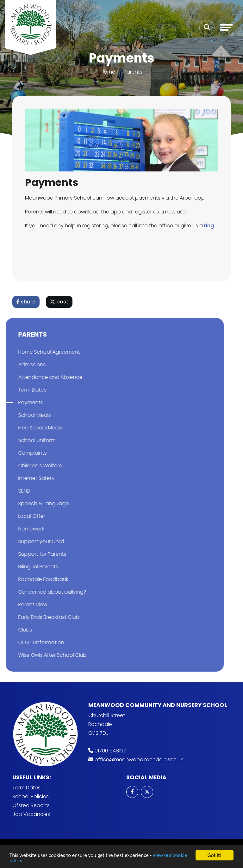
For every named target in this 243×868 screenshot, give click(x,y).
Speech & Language (33, 503)
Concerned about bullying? (41, 592)
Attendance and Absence (39, 377)
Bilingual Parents (27, 567)
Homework (20, 529)
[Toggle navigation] (226, 27)
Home (108, 72)
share (26, 302)
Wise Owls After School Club (41, 655)
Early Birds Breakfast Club (38, 617)
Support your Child (30, 541)
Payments (20, 402)
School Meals (24, 415)
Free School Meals (29, 428)
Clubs (14, 630)
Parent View (22, 605)
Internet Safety (25, 478)
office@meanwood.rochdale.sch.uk (139, 760)
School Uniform (26, 440)
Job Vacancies (31, 814)
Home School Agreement (38, 352)
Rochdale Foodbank (32, 579)
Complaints (22, 453)
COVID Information (30, 642)
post (59, 302)
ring (209, 226)
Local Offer (21, 516)
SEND (13, 491)
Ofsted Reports (31, 805)
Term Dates (21, 390)
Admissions (21, 365)
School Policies (31, 796)
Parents (133, 72)
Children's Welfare (29, 466)
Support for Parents (31, 554)
